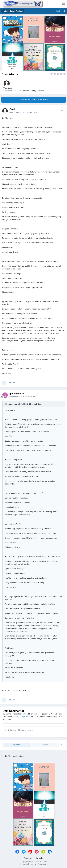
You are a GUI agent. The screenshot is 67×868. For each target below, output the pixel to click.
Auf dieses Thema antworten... (20, 730)
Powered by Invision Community (34, 864)
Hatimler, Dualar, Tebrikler (33, 91)
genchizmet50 (17, 394)
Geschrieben (23, 112)
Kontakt (40, 858)
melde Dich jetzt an (21, 717)
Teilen (17, 745)
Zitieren (12, 383)
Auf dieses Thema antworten (34, 100)
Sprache (29, 858)
